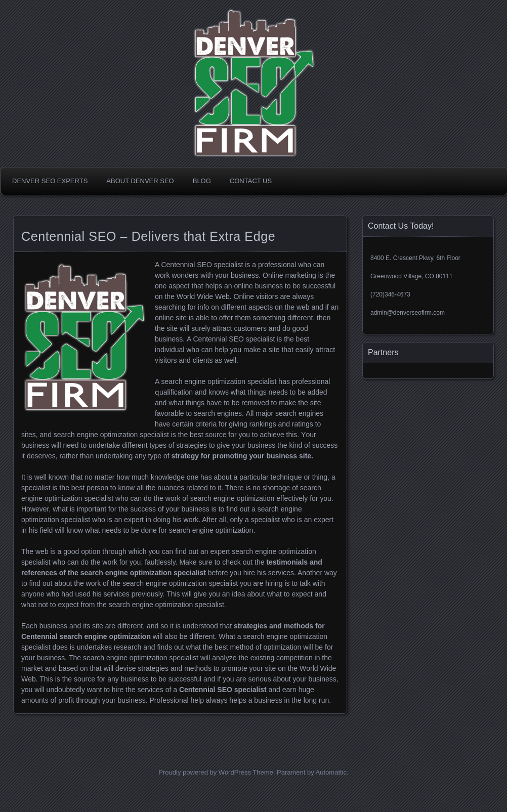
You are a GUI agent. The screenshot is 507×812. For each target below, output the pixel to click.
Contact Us (251, 181)
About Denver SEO (140, 181)
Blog (202, 181)
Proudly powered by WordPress (205, 772)
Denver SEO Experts (50, 181)
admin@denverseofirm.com (408, 313)
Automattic (331, 772)
